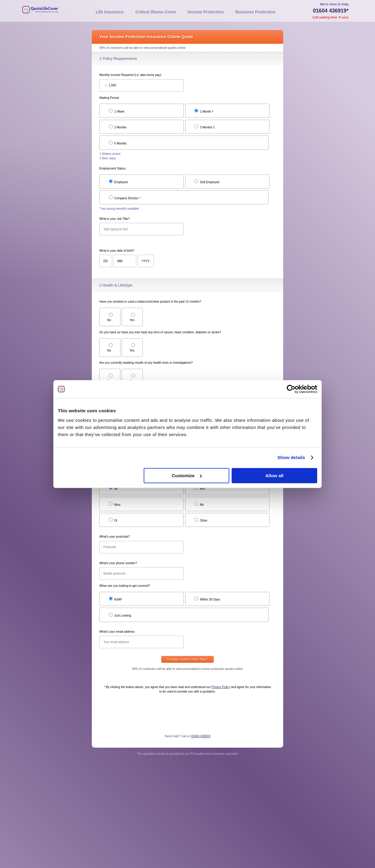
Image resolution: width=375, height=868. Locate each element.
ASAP (116, 599)
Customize (187, 476)
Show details (291, 457)
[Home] (55, 11)
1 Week (117, 111)
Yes (132, 317)
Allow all (274, 476)
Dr (113, 520)
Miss (115, 504)
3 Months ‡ (205, 127)
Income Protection (206, 12)
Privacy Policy (221, 687)
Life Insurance (110, 12)
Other (201, 520)
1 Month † (204, 111)
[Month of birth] (125, 261)
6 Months (118, 143)
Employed (118, 182)
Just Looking (120, 615)
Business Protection (255, 12)
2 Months (118, 127)
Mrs (200, 488)
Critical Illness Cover (156, 12)
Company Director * (125, 198)
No (110, 317)
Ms (199, 504)
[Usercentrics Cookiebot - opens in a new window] (291, 389)
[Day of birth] (106, 261)
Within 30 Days (207, 599)
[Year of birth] (146, 261)
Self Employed (207, 182)
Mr (113, 488)
